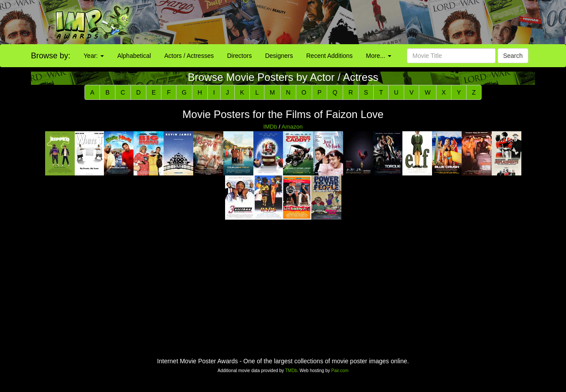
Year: (94, 56)
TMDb (291, 371)
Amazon (292, 127)
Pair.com (340, 371)
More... (379, 56)
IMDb (270, 127)
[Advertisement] (354, 22)
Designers (279, 56)
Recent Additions (330, 56)
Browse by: (51, 56)
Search (513, 56)
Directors (239, 56)
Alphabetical (134, 56)
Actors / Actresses (189, 56)
